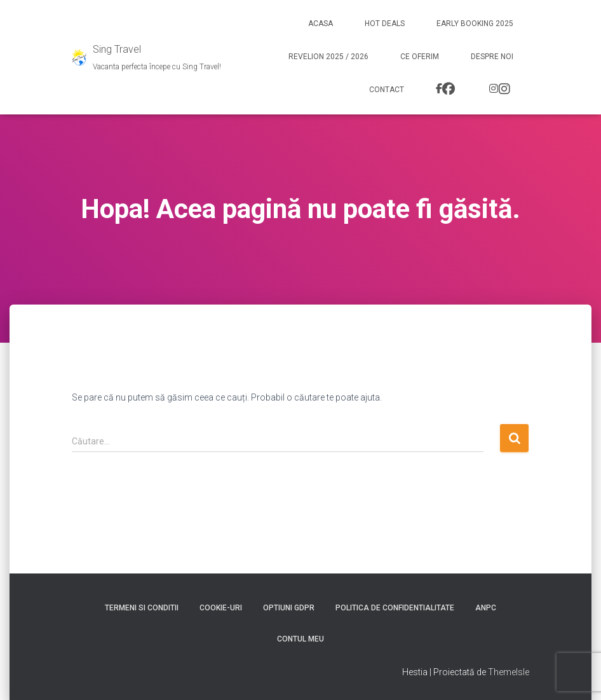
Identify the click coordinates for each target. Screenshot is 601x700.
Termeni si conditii (142, 608)
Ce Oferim (420, 57)
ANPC (486, 608)
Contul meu (300, 639)
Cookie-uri (221, 608)
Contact (387, 90)
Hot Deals (385, 24)
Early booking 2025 (475, 24)
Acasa (321, 24)
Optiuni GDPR (289, 608)
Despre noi (492, 57)
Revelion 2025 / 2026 (328, 57)
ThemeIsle (509, 672)
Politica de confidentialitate (395, 608)
